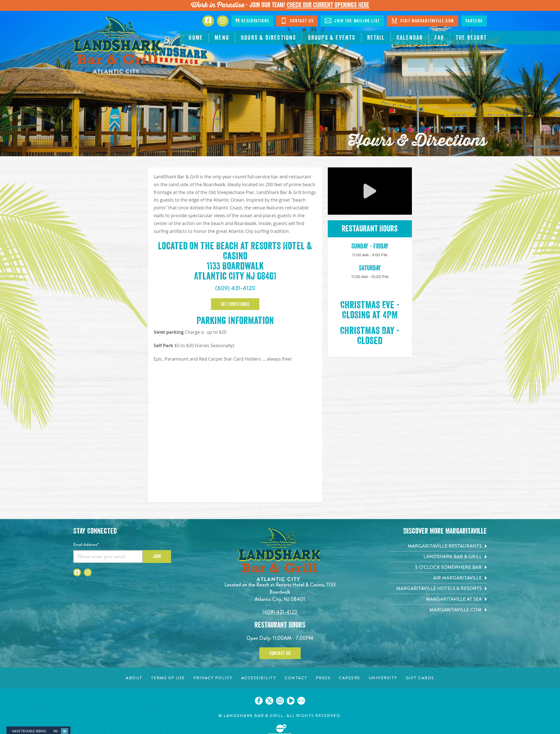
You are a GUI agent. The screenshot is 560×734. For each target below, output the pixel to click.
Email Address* (86, 544)
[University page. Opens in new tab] (383, 678)
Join (157, 556)
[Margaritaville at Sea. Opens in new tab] (438, 599)
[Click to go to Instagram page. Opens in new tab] (223, 21)
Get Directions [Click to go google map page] (235, 304)
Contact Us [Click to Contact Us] (297, 21)
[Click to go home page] (118, 45)
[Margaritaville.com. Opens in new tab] (438, 610)
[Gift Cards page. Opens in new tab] (420, 678)
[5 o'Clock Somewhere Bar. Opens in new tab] (438, 567)
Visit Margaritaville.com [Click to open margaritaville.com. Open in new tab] (423, 21)
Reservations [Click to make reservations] (252, 21)
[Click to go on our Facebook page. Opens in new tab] (259, 701)
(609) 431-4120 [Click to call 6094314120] (235, 288)
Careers (474, 21)
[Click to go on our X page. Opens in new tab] (269, 701)
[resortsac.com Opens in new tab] (471, 38)
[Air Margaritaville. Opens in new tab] (438, 578)
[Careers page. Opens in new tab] (349, 678)
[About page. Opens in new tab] (134, 678)
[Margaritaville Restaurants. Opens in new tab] (438, 546)
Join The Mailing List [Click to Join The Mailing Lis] (352, 21)
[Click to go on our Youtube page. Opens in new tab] (291, 701)
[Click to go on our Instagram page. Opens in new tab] (280, 701)
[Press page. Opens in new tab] (323, 678)
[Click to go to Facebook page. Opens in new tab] (208, 21)
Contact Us (280, 653)
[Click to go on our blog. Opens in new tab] (301, 701)
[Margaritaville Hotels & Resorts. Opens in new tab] (438, 589)
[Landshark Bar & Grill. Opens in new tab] (438, 557)
